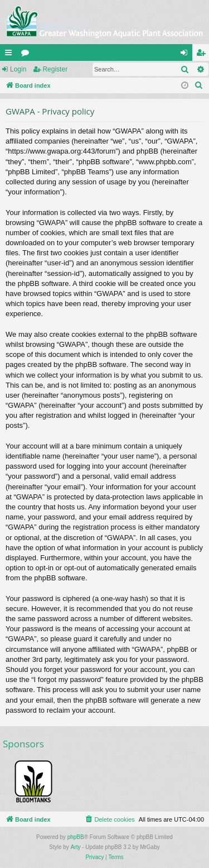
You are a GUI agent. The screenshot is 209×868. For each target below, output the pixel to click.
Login (18, 69)
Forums (27, 55)
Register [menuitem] (203, 55)
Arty (76, 847)
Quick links (11, 55)
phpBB (76, 837)
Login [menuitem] (186, 55)
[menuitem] (199, 85)
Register (55, 69)
